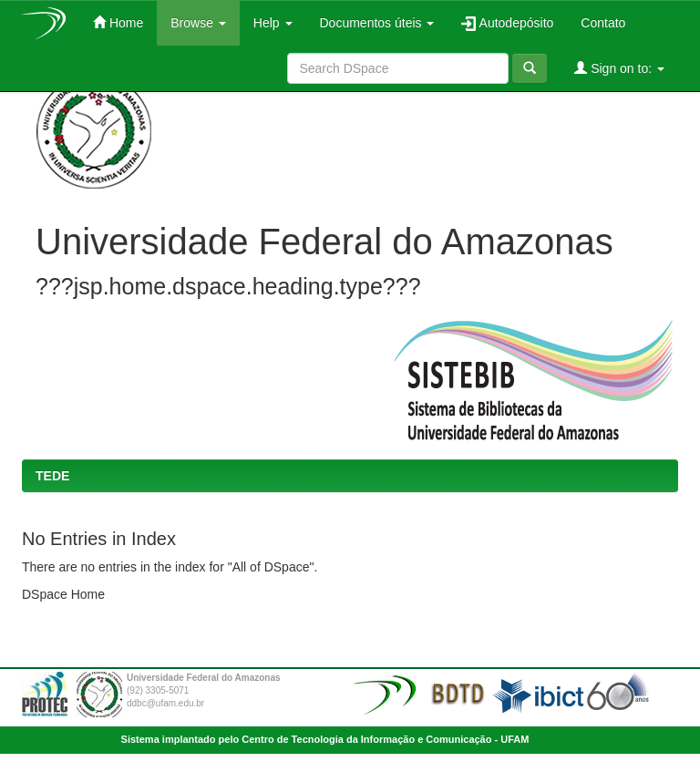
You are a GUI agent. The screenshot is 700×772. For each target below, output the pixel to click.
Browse (198, 23)
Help (273, 23)
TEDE (52, 476)
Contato (603, 23)
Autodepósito (507, 23)
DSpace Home (63, 594)
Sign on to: (619, 68)
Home (118, 22)
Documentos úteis (377, 23)
